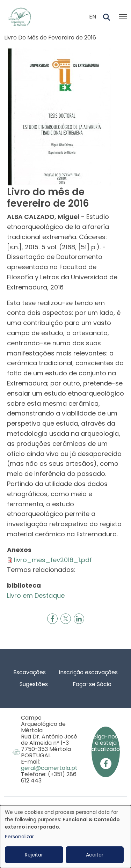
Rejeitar (34, 855)
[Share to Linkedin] (79, 619)
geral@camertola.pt (49, 768)
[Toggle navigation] (123, 17)
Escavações (30, 672)
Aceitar (95, 855)
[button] (59, 116)
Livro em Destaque (36, 595)
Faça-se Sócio (92, 684)
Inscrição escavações (88, 672)
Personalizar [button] (19, 837)
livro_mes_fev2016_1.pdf (53, 560)
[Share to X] (66, 619)
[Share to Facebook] (52, 619)
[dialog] (65, 837)
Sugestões (34, 684)
